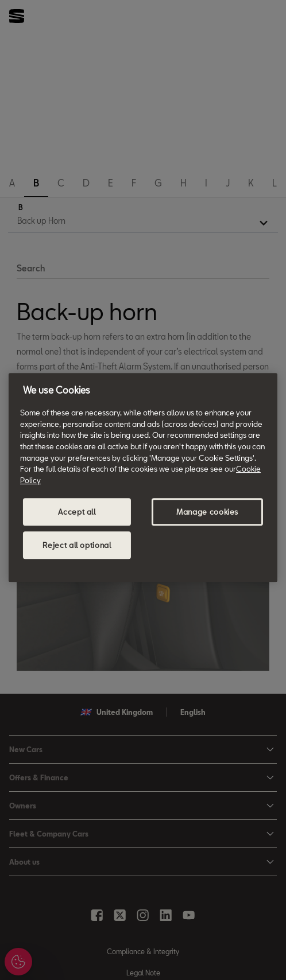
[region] (143, 477)
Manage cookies (207, 512)
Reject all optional (77, 545)
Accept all (77, 512)
